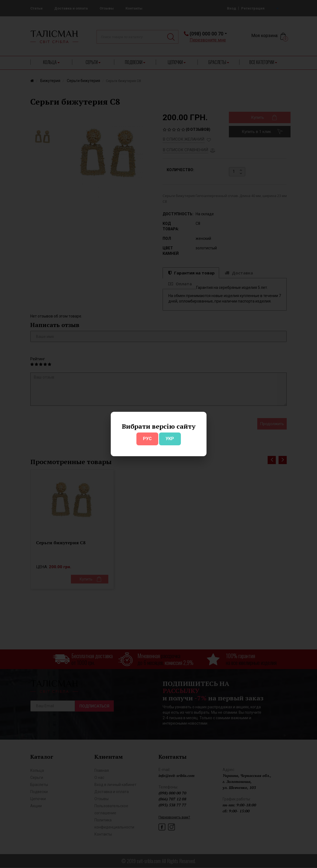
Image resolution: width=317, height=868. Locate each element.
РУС (147, 439)
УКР (170, 439)
